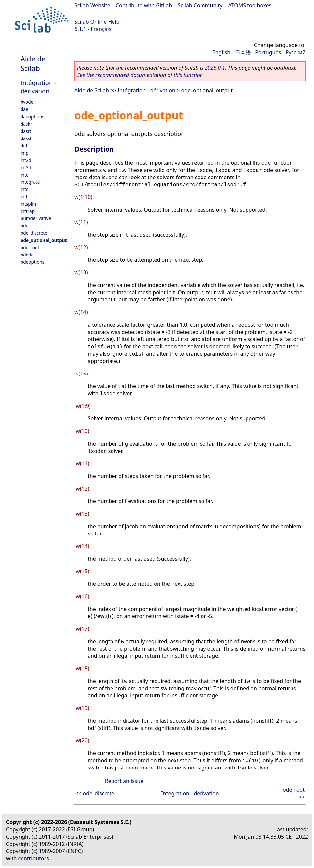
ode (24, 226)
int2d (26, 160)
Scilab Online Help (97, 22)
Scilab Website (92, 5)
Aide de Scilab (33, 63)
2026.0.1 (215, 68)
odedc (27, 255)
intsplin (28, 204)
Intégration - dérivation (38, 87)
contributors (34, 858)
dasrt (26, 131)
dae (24, 109)
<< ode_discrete (95, 793)
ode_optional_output (44, 240)
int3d (26, 167)
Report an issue (124, 781)
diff (24, 146)
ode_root (30, 247)
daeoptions (32, 117)
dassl (26, 138)
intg (25, 189)
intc (24, 175)
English (221, 52)
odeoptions (32, 262)
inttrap (28, 211)
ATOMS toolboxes (250, 5)
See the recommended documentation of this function (140, 75)
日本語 (243, 52)
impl (25, 153)
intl (24, 197)
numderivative (36, 218)
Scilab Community (200, 5)
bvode (27, 102)
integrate (30, 182)
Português (268, 52)
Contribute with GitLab (144, 5)
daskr (26, 124)
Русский (296, 52)
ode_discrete (34, 233)
